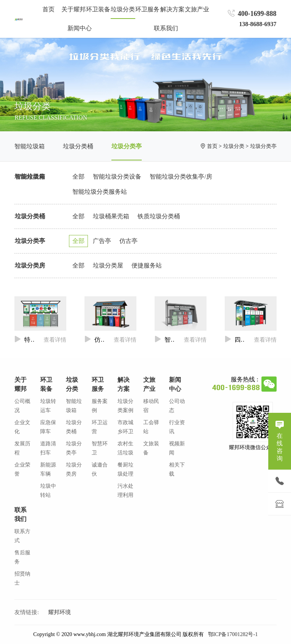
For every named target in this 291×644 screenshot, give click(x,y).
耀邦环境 (59, 612)
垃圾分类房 (30, 265)
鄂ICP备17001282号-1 (233, 634)
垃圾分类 (234, 146)
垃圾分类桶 (78, 146)
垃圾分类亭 (127, 146)
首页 (48, 9)
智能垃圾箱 (30, 146)
